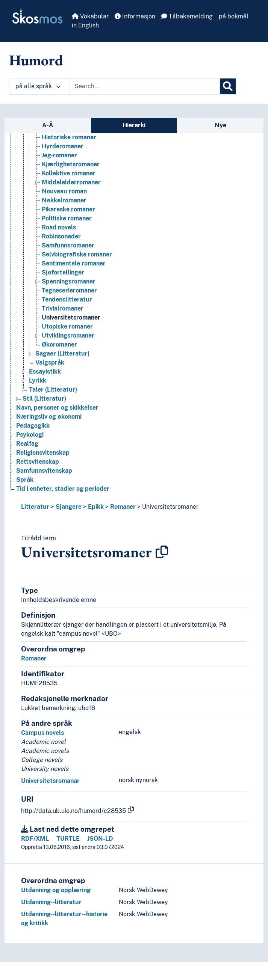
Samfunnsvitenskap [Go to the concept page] (44, 471)
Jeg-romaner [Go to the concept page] (59, 155)
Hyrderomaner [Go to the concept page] (63, 146)
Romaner (123, 507)
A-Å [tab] (48, 125)
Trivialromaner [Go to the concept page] (63, 308)
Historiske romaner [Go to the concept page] (69, 137)
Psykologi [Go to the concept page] (30, 435)
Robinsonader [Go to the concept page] (61, 236)
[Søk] (228, 86)
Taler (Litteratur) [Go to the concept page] (53, 390)
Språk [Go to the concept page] (25, 480)
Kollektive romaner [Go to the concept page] (69, 173)
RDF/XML (35, 839)
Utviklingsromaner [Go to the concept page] (68, 335)
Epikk (96, 507)
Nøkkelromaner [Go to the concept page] (64, 200)
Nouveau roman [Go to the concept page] (64, 191)
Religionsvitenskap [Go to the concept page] (43, 453)
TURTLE (68, 839)
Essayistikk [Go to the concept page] (45, 372)
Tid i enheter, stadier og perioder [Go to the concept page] (63, 489)
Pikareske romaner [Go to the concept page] (68, 209)
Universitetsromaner (170, 507)
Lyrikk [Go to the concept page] (38, 381)
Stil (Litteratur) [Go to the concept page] (44, 399)
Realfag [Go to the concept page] (27, 444)
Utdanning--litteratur (51, 902)
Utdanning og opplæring (56, 890)
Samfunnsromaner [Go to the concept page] (68, 245)
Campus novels (42, 733)
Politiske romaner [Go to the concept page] (67, 218)
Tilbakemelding (187, 16)
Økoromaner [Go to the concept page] (59, 345)
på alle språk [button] (38, 86)
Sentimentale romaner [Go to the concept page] (74, 263)
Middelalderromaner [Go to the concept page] (71, 182)
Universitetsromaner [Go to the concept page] (71, 317)
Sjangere (69, 507)
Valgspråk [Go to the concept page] (50, 363)
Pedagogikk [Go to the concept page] (33, 426)
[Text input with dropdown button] (145, 86)
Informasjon (135, 16)
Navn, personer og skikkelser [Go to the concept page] (57, 408)
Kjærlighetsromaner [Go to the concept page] (71, 164)
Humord (36, 60)
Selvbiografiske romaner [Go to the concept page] (77, 254)
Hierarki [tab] (134, 125)
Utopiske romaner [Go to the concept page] (67, 326)
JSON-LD (100, 839)
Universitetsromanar (50, 781)
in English (85, 25)
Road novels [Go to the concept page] (59, 227)
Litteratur (35, 507)
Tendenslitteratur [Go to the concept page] (67, 299)
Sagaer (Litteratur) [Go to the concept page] (62, 354)
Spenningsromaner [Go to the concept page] (69, 281)
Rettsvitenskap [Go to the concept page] (38, 462)
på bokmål (234, 16)
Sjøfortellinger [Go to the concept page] (63, 272)
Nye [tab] (220, 125)
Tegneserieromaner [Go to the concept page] (69, 290)
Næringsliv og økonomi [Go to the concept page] (49, 417)
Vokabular (90, 16)
